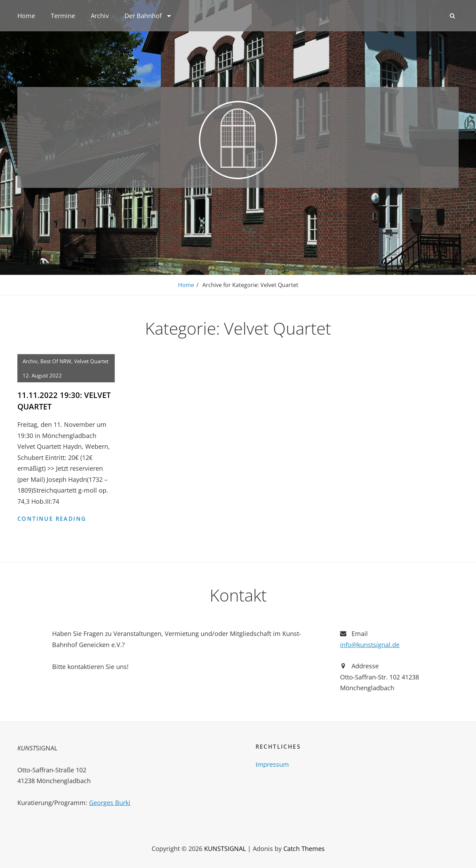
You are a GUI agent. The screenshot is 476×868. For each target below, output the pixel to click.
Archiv (100, 16)
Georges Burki (110, 803)
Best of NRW (56, 361)
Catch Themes (304, 849)
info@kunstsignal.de (370, 645)
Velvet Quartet (91, 361)
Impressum (272, 764)
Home (26, 16)
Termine (63, 16)
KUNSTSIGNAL (225, 849)
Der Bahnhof (148, 16)
